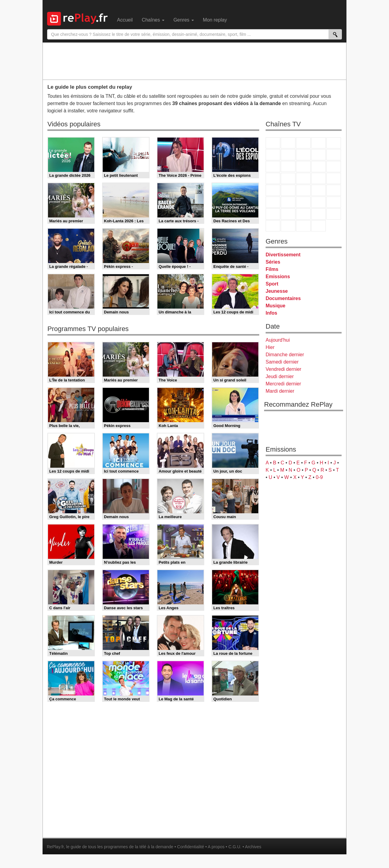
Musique (275, 306)
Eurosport (318, 202)
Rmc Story (273, 178)
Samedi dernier (282, 362)
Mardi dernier (280, 391)
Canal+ (318, 143)
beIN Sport (303, 202)
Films (272, 269)
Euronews (273, 202)
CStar (288, 166)
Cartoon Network (303, 214)
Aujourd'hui (278, 340)
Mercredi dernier (283, 384)
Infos (271, 313)
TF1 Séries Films (303, 167)
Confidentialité (191, 847)
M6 (273, 155)
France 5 (334, 143)
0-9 (319, 477)
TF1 (273, 143)
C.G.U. (235, 847)
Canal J (288, 214)
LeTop (273, 226)
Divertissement (283, 255)
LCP (288, 226)
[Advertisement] (194, 61)
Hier (270, 347)
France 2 (288, 143)
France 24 (288, 202)
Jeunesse (277, 291)
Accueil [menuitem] (125, 20)
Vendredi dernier (283, 369)
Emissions (278, 277)
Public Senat (303, 226)
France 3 (303, 143)
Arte (288, 155)
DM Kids (334, 214)
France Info (288, 190)
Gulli (273, 214)
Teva (303, 178)
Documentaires (283, 298)
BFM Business (334, 190)
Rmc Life (288, 178)
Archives (253, 847)
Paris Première (318, 178)
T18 (334, 178)
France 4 (273, 167)
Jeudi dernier (280, 376)
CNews (303, 190)
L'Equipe (334, 202)
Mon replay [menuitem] (215, 20)
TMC (318, 155)
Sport (272, 284)
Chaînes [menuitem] (153, 20)
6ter (318, 167)
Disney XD (318, 214)
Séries (273, 262)
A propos (216, 847)
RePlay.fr (55, 847)
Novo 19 (273, 190)
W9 (303, 155)
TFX (334, 155)
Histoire (318, 226)
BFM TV (318, 190)
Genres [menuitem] (184, 20)
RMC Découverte (334, 167)
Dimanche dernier (285, 355)
